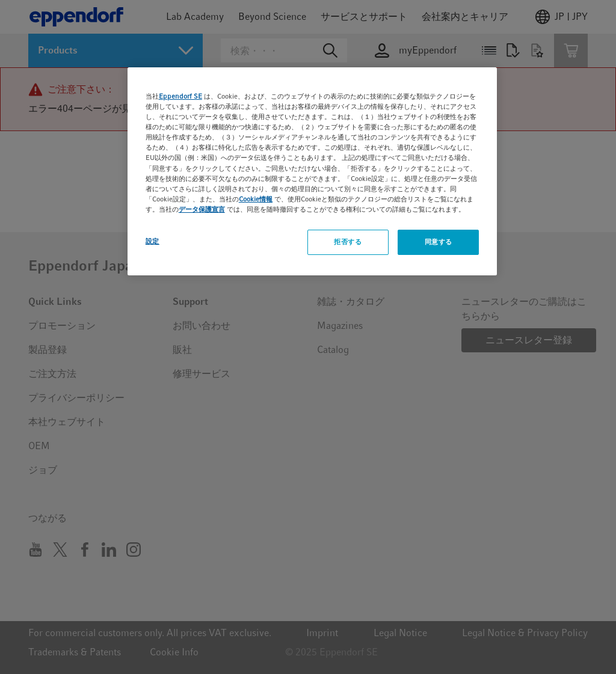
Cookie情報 (256, 199)
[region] (312, 171)
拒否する (348, 242)
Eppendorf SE (180, 96)
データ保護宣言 (202, 209)
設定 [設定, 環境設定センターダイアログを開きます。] (152, 241)
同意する (439, 242)
